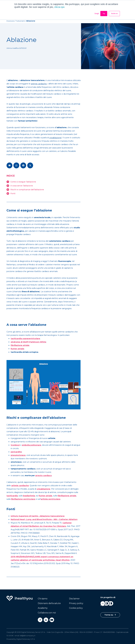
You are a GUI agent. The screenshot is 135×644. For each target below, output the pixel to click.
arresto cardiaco (44, 476)
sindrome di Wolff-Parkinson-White (28, 342)
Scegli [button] (97, 14)
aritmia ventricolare (51, 499)
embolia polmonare (32, 445)
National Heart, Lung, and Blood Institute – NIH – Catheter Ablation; (44, 519)
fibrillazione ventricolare (23, 499)
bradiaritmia (29, 496)
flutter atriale (17, 349)
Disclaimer (74, 599)
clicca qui (59, 7)
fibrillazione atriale (20, 345)
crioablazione (55, 138)
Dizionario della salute (49, 603)
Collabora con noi (47, 613)
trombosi (15, 445)
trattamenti (20, 21)
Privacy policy (76, 603)
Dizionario (10, 21)
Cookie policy (76, 608)
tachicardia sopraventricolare (25, 339)
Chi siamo (43, 599)
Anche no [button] (114, 14)
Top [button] (104, 14)
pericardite (16, 452)
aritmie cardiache (39, 84)
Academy (43, 608)
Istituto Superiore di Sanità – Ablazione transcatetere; (38, 516)
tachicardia (12, 496)
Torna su (110, 615)
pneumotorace (18, 455)
